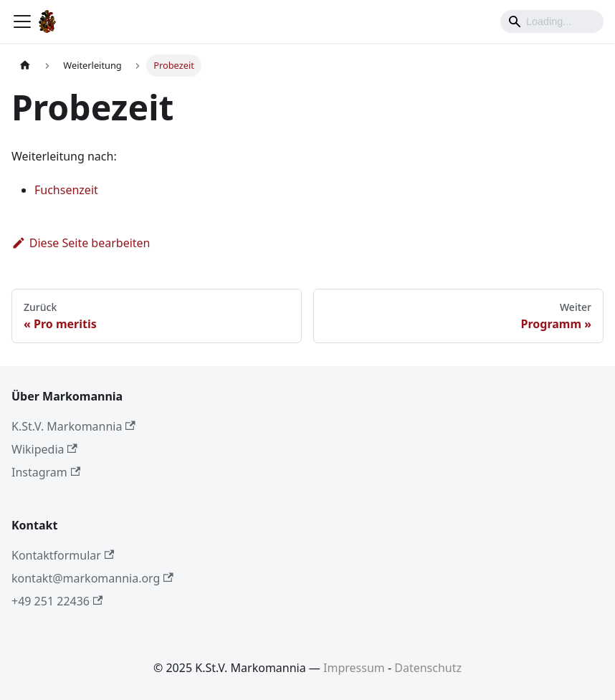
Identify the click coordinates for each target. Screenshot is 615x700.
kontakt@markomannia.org (92, 578)
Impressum (354, 668)
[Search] (552, 21)
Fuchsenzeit (66, 190)
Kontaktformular (63, 555)
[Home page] (25, 66)
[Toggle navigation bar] (22, 21)
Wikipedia (44, 449)
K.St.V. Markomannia (73, 426)
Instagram (46, 472)
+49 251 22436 (57, 601)
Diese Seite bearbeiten (81, 243)
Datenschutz (428, 668)
